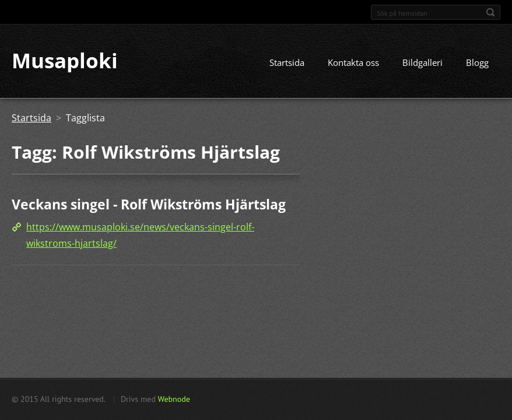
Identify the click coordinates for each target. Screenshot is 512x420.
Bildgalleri (422, 63)
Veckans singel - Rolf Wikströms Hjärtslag (149, 205)
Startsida (287, 63)
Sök (490, 12)
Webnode (173, 399)
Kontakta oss (353, 63)
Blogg (477, 63)
